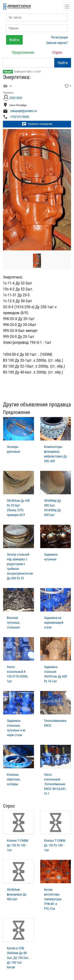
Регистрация (59, 37)
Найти (63, 63)
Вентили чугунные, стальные (13, 623)
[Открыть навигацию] (67, 7)
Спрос (57, 52)
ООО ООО (16, 98)
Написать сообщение (37, 124)
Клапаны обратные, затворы (14, 779)
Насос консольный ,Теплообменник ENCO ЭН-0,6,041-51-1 (55, 784)
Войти (14, 40)
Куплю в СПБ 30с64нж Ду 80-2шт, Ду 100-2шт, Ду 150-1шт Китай (18, 958)
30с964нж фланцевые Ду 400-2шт (17, 894)
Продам (8, 72)
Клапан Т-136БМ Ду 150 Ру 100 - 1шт (18, 845)
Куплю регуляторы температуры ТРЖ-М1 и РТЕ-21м (53, 899)
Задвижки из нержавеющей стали (54, 623)
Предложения (23, 52)
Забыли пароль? (57, 43)
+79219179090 (20, 117)
